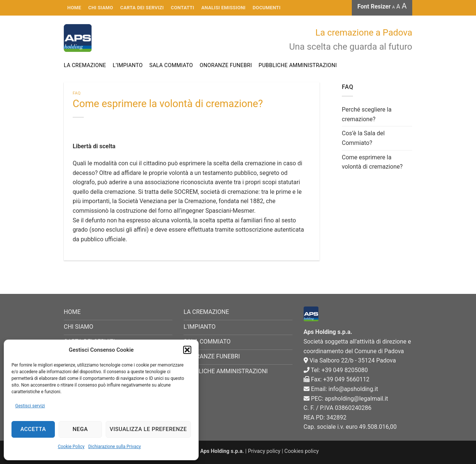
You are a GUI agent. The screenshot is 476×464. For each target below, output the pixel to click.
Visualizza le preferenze (148, 429)
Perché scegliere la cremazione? (367, 114)
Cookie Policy (71, 447)
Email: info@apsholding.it (341, 389)
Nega (80, 429)
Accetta (33, 429)
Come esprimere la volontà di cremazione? (372, 162)
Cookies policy (302, 451)
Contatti (183, 8)
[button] (187, 350)
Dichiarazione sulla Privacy (115, 447)
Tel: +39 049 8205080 (336, 370)
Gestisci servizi (30, 406)
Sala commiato (171, 65)
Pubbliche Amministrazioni (298, 65)
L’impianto (128, 65)
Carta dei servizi (142, 8)
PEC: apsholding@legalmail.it (346, 399)
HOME (74, 8)
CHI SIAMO (101, 8)
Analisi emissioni (223, 8)
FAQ (77, 93)
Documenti (267, 8)
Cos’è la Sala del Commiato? (363, 138)
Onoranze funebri (226, 65)
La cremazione (85, 65)
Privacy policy (264, 451)
